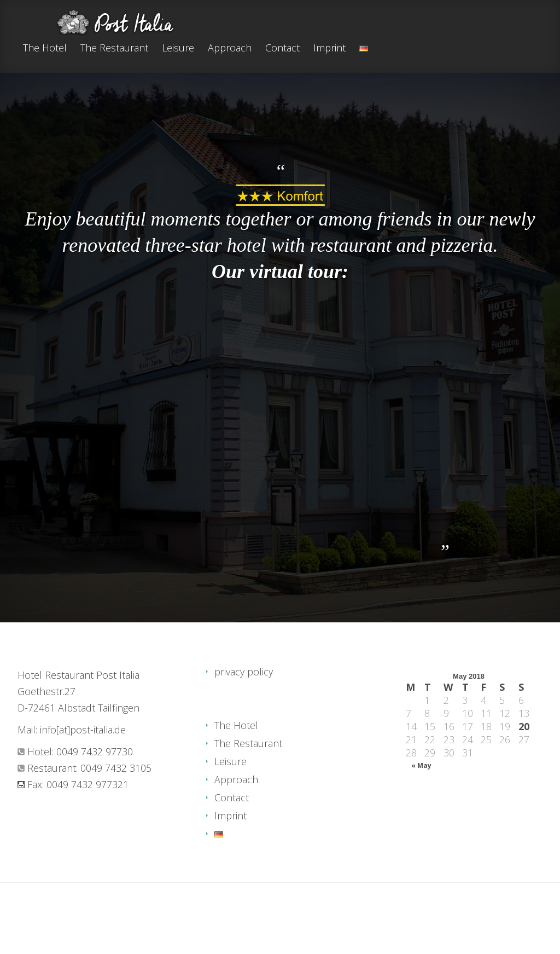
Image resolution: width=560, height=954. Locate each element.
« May (421, 766)
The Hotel (45, 48)
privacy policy (244, 672)
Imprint (329, 48)
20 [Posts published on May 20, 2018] (524, 726)
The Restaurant (114, 48)
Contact (282, 48)
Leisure (178, 48)
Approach (230, 48)
